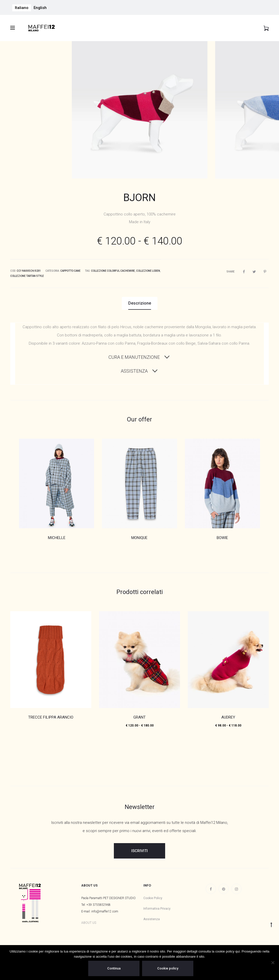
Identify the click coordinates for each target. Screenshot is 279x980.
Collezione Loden (148, 271)
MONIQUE (139, 538)
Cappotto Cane (70, 271)
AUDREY (228, 717)
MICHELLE (57, 538)
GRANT (139, 717)
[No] (273, 963)
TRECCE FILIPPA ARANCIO (51, 717)
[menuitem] (22, 8)
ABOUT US (89, 923)
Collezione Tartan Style (27, 276)
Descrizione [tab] (140, 303)
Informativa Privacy (157, 909)
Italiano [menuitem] (22, 8)
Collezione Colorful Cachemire (113, 271)
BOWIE (222, 538)
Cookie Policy (153, 898)
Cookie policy (168, 968)
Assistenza (152, 919)
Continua (114, 968)
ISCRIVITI (139, 851)
